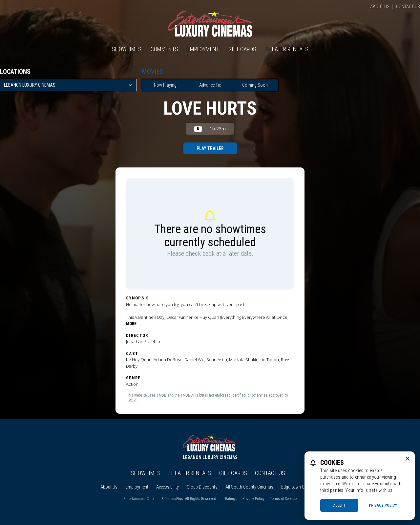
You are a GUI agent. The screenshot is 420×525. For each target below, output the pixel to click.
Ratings (231, 499)
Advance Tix (210, 85)
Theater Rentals (287, 49)
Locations (15, 72)
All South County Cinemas (249, 487)
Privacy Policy (253, 499)
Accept (339, 505)
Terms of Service (283, 499)
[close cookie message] (408, 459)
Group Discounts (202, 487)
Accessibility (168, 487)
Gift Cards (242, 49)
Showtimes (127, 49)
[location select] (68, 85)
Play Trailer (210, 148)
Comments (164, 49)
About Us (380, 7)
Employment (203, 49)
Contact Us (408, 7)
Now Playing (165, 85)
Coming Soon (255, 85)
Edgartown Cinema (298, 487)
